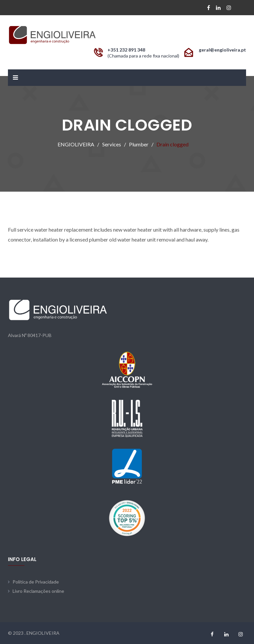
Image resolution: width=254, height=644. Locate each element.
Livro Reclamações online (38, 591)
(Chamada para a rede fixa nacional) (143, 56)
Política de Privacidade (36, 582)
